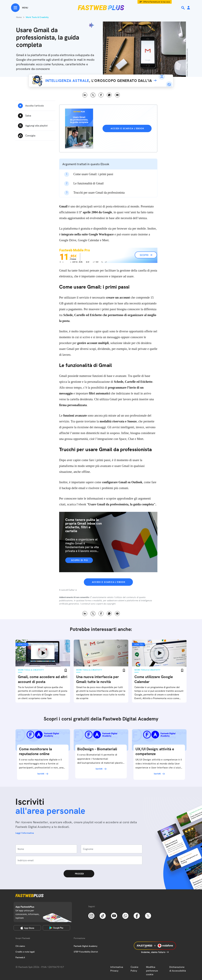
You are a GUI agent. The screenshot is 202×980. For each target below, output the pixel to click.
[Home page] (101, 8)
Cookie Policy (134, 969)
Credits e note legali (25, 952)
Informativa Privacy (117, 969)
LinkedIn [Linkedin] (85, 95)
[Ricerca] (183, 8)
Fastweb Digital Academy (86, 946)
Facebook (101, 95)
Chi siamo (20, 946)
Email (117, 95)
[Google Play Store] (56, 928)
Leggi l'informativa (25, 833)
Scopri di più (79, 560)
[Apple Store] (27, 928)
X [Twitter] (93, 95)
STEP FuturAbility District (86, 952)
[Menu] (20, 8)
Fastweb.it (20, 957)
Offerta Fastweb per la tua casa (157, 2)
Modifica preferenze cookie (152, 971)
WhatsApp (109, 95)
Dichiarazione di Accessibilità (178, 969)
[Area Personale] (189, 8)
